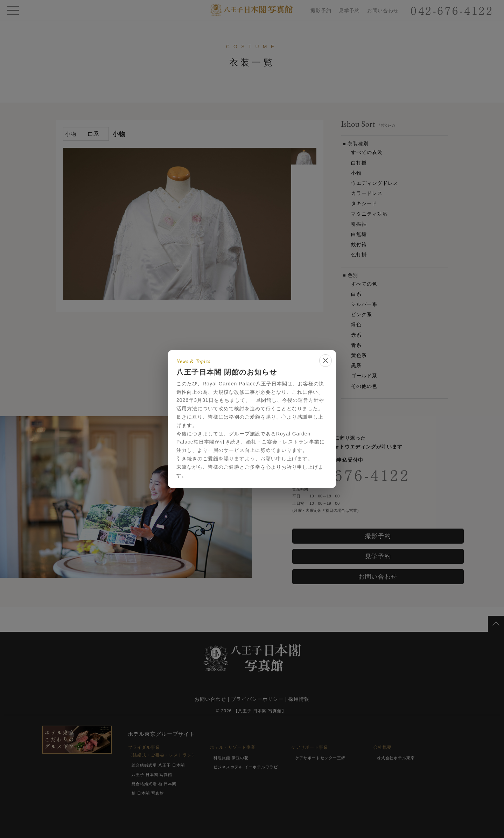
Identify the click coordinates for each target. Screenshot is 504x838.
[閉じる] (325, 361)
